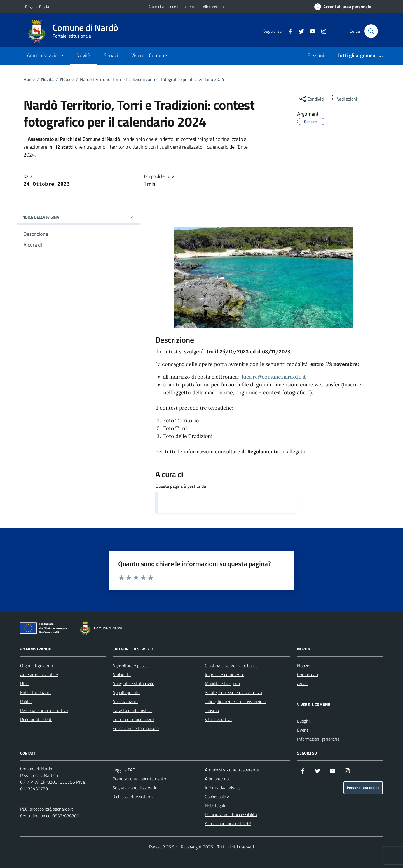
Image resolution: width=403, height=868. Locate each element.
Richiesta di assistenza (133, 797)
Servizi (111, 55)
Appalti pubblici (126, 692)
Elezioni (316, 55)
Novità (83, 55)
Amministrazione (45, 55)
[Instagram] (322, 31)
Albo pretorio (213, 7)
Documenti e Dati (36, 719)
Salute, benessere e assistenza (233, 692)
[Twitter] (299, 31)
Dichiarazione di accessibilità (231, 815)
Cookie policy (217, 797)
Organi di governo (37, 666)
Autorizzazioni (125, 701)
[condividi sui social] (311, 99)
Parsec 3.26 (160, 847)
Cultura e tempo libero (133, 719)
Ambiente (122, 675)
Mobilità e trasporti (222, 683)
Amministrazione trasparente (172, 7)
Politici (26, 701)
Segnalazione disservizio (135, 788)
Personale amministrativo (44, 710)
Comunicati (308, 675)
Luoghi (303, 721)
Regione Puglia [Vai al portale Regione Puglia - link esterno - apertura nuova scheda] (37, 7)
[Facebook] (288, 31)
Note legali (215, 806)
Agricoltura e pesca (130, 666)
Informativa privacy (223, 788)
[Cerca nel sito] (371, 31)
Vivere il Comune (149, 55)
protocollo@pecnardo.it (51, 809)
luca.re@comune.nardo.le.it (274, 377)
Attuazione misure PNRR (228, 823)
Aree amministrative (39, 675)
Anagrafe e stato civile (133, 683)
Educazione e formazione (136, 728)
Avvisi (303, 683)
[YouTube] (310, 31)
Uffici (25, 683)
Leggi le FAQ (124, 770)
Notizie (67, 79)
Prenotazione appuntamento (139, 779)
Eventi (303, 730)
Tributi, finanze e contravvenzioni (235, 701)
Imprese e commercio (225, 675)
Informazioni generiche (318, 739)
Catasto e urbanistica (132, 710)
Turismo (212, 710)
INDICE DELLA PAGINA (78, 217)
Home (29, 79)
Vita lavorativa (218, 719)
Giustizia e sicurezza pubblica (231, 666)
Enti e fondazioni (36, 692)
